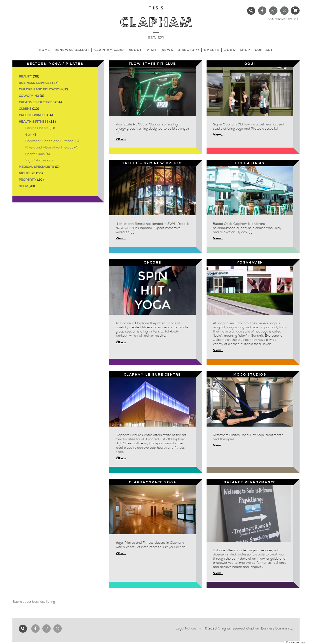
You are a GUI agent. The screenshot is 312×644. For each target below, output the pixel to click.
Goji (250, 64)
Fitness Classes (37, 128)
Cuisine (25, 109)
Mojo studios (250, 375)
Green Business (33, 115)
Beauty (26, 77)
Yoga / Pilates (36, 160)
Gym (29, 135)
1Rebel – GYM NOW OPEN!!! (153, 163)
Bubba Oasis (250, 163)
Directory (189, 50)
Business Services (35, 83)
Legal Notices (186, 629)
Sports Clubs (35, 154)
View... (121, 139)
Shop (245, 50)
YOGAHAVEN (250, 263)
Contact (264, 50)
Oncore (153, 263)
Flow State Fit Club (153, 64)
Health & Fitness (34, 122)
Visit (152, 50)
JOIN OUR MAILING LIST (283, 19)
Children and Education (40, 89)
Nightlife (27, 173)
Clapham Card (109, 50)
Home (45, 50)
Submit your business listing (34, 602)
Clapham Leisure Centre (153, 375)
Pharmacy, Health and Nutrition (49, 141)
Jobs (230, 50)
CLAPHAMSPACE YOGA (153, 482)
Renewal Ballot (72, 50)
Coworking (29, 96)
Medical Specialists (37, 167)
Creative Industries (37, 102)
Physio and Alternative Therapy (49, 148)
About (135, 50)
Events (212, 50)
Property (28, 180)
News (168, 50)
